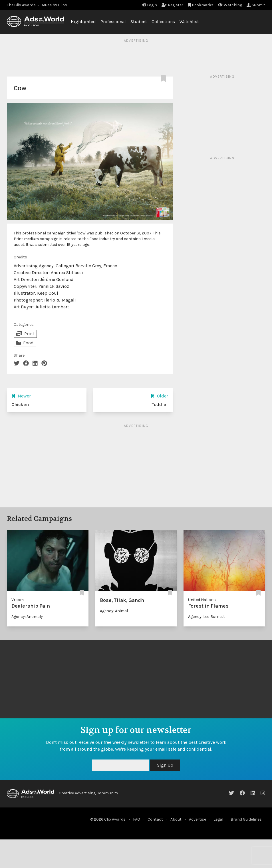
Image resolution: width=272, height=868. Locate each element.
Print (25, 334)
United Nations (202, 600)
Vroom (18, 600)
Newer (21, 396)
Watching (230, 5)
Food (25, 343)
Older (159, 396)
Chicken (20, 404)
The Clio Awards (21, 5)
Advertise (198, 819)
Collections (163, 22)
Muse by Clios (54, 5)
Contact (155, 819)
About (176, 819)
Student (139, 22)
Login (149, 5)
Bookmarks (201, 5)
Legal (218, 819)
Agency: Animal (114, 611)
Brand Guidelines (246, 819)
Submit (256, 5)
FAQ (137, 819)
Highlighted (83, 22)
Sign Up (165, 765)
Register (172, 5)
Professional (113, 22)
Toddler (160, 404)
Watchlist (189, 22)
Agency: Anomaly (27, 617)
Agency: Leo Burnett (206, 617)
